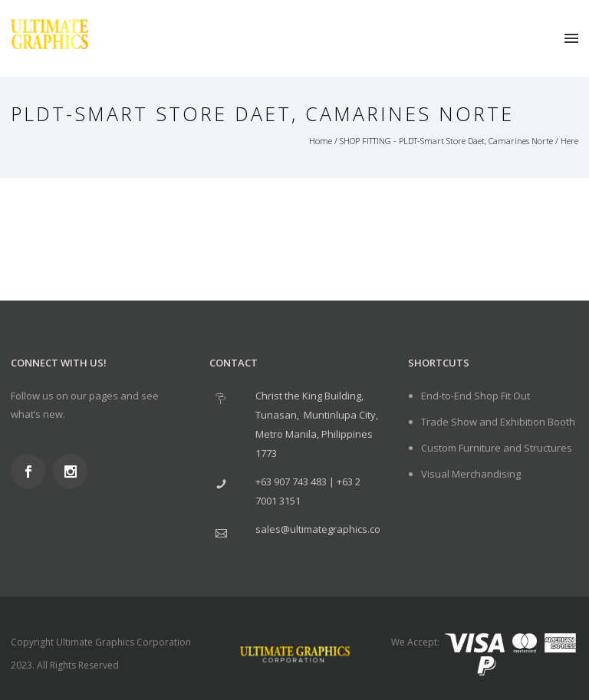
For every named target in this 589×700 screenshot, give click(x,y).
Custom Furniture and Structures (497, 448)
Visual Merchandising (471, 474)
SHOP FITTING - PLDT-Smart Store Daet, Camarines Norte (446, 141)
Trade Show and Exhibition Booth (498, 422)
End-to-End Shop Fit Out (475, 396)
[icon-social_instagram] (74, 471)
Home (321, 141)
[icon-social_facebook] (32, 471)
